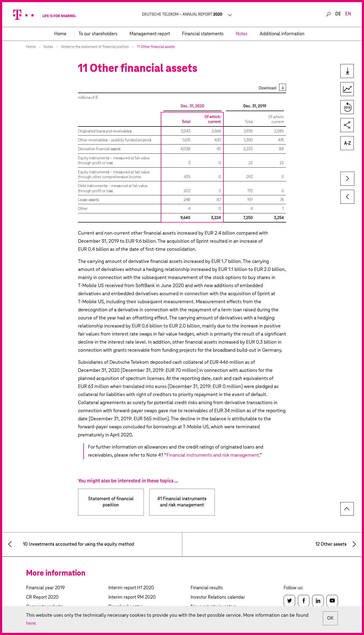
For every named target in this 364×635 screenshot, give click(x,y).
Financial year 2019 (45, 588)
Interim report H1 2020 (131, 588)
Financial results (207, 588)
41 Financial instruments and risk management (182, 502)
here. (31, 623)
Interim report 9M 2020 (132, 597)
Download (267, 88)
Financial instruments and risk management (213, 455)
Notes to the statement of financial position (95, 47)
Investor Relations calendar (218, 597)
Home (31, 47)
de (338, 14)
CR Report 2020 (42, 597)
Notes (48, 47)
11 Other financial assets (156, 47)
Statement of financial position (111, 502)
